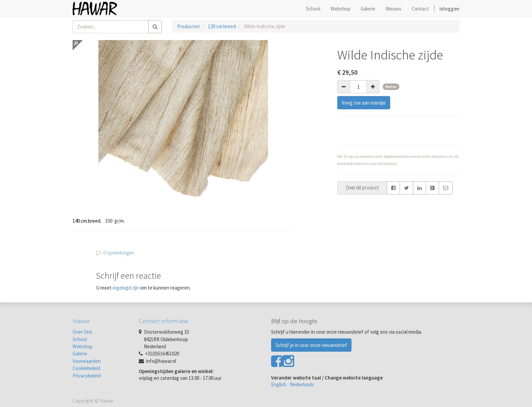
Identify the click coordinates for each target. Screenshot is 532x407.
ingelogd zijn (126, 288)
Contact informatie (164, 321)
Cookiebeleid (86, 368)
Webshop (83, 346)
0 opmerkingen (119, 253)
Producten (188, 26)
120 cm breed (222, 26)
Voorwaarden (87, 361)
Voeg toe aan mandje (364, 103)
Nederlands (302, 384)
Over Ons (82, 332)
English (279, 384)
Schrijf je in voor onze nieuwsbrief (311, 345)
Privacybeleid (87, 376)
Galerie (80, 354)
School (80, 339)
